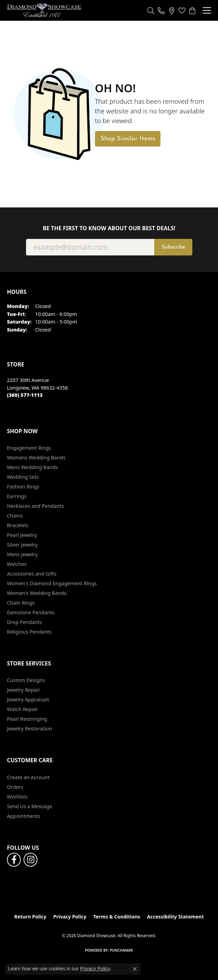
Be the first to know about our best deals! (109, 228)
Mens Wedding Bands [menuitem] (32, 467)
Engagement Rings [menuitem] (29, 448)
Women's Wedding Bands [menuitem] (37, 593)
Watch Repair (23, 709)
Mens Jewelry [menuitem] (22, 554)
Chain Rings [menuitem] (21, 603)
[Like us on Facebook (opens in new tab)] (14, 860)
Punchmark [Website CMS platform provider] (121, 950)
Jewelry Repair (24, 690)
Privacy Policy (70, 917)
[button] (151, 10)
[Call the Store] (25, 395)
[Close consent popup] (135, 969)
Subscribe (173, 247)
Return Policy (30, 917)
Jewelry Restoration (29, 729)
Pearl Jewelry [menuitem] (22, 535)
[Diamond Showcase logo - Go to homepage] (44, 10)
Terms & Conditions (117, 917)
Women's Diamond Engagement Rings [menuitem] (52, 583)
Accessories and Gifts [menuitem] (32, 574)
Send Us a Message (29, 806)
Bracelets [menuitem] (18, 525)
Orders (15, 787)
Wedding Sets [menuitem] (23, 477)
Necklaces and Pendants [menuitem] (35, 506)
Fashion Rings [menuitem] (23, 487)
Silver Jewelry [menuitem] (22, 545)
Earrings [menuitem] (17, 496)
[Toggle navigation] (207, 10)
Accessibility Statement (175, 917)
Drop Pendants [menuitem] (24, 622)
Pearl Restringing (27, 719)
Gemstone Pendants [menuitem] (31, 612)
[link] (161, 10)
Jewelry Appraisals (28, 699)
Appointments (24, 816)
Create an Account (28, 777)
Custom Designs (26, 680)
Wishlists (17, 797)
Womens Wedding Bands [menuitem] (36, 458)
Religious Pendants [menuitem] (29, 632)
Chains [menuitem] (15, 516)
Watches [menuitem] (17, 564)
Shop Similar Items (128, 139)
